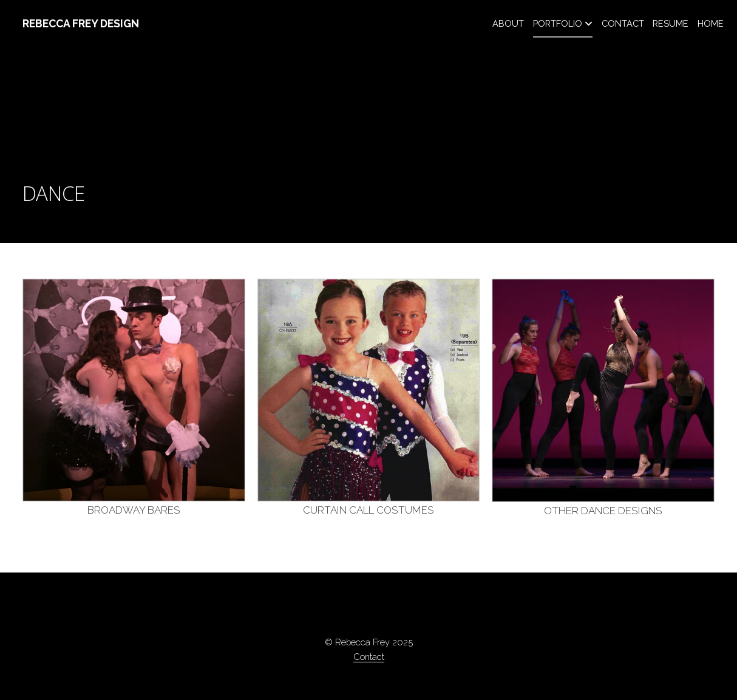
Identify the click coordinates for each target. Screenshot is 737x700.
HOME (711, 23)
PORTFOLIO (558, 23)
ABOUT (508, 23)
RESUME (671, 23)
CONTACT (623, 23)
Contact (369, 657)
